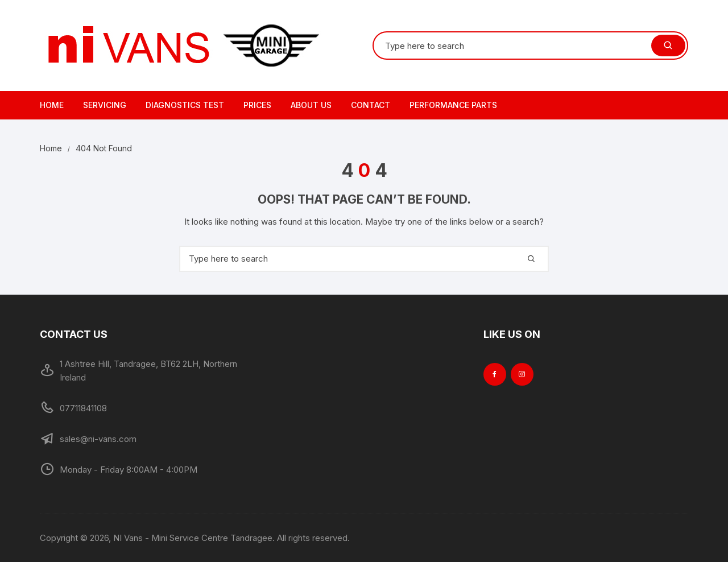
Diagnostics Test (185, 105)
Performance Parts (453, 105)
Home (52, 105)
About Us (311, 105)
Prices (257, 105)
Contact (371, 105)
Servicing (105, 105)
